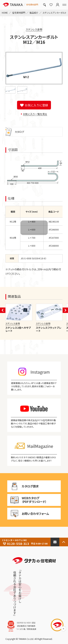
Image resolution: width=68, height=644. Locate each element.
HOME (5, 13)
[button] (10, 90)
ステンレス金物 (34, 29)
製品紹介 (34, 13)
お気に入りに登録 (36, 105)
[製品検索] (44, 5)
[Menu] (64, 5)
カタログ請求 (27, 486)
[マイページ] (57, 5)
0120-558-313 (25, 542)
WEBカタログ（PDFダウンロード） (27, 500)
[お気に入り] (51, 5)
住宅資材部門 (19, 13)
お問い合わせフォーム (28, 514)
